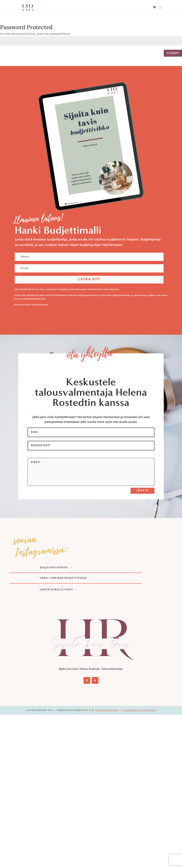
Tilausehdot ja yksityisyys (139, 710)
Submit (173, 53)
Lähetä (142, 491)
